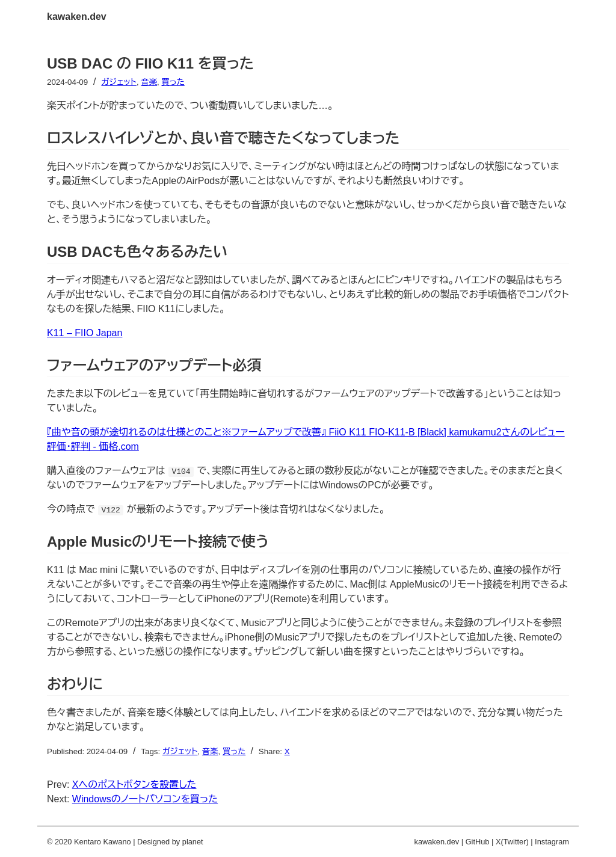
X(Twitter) (512, 842)
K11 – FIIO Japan (85, 333)
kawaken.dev (77, 17)
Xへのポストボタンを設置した (134, 785)
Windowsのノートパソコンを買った (145, 799)
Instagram (552, 842)
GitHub (478, 842)
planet (193, 842)
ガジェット (119, 82)
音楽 (149, 82)
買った (173, 82)
